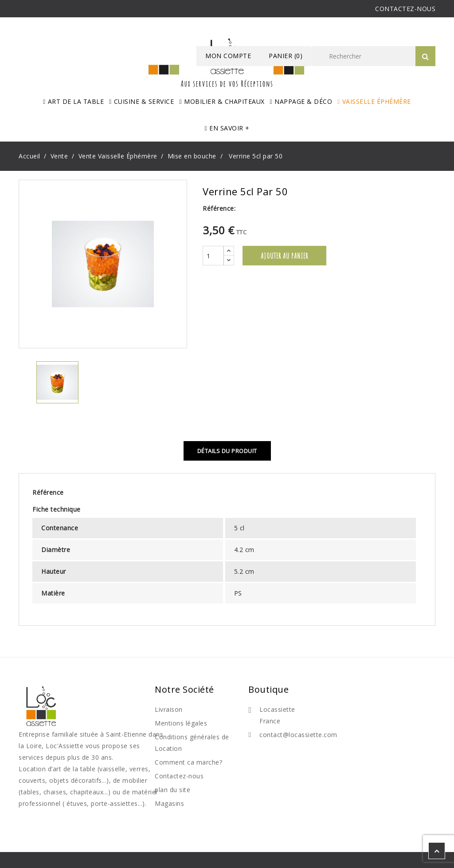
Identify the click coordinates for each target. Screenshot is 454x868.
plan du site (172, 790)
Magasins (169, 803)
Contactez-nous (179, 776)
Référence (48, 492)
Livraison (169, 709)
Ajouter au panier (284, 256)
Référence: (219, 208)
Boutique (268, 689)
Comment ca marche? (188, 762)
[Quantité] (213, 256)
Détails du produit (227, 451)
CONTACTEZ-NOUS (405, 9)
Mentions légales (181, 723)
